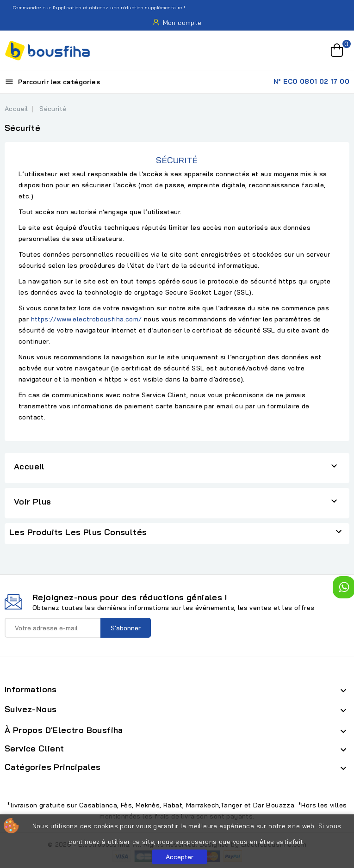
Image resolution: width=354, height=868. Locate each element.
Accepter (180, 857)
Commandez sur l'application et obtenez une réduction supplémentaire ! (94, 8)
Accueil (29, 466)
